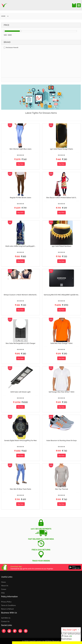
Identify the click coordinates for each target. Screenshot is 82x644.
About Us (5, 586)
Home (3, 582)
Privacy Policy (6, 602)
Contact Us (5, 621)
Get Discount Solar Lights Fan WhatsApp (27, 643)
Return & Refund (7, 609)
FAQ (3, 593)
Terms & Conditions (9, 605)
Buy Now (20, 164)
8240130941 (66, 639)
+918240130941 (74, 634)
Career (4, 589)
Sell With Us (6, 618)
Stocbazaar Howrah (11, 47)
